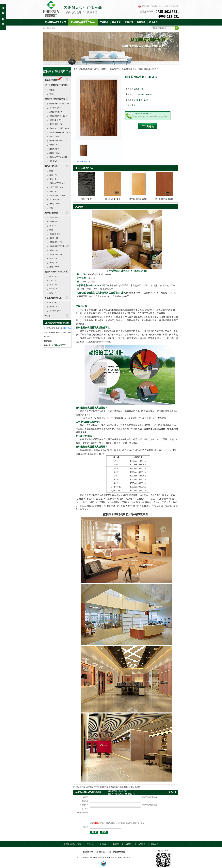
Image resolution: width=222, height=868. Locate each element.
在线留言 (165, 6)
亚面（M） (54, 175)
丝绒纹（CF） (55, 250)
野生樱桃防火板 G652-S (164, 199)
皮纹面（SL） (55, 238)
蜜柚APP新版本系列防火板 (56, 272)
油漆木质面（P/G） (57, 124)
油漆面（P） (54, 307)
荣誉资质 (141, 22)
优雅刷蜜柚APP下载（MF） (60, 104)
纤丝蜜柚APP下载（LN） (59, 141)
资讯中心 (155, 6)
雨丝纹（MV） (55, 137)
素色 (51, 208)
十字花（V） (54, 289)
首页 (75, 69)
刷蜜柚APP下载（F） (58, 195)
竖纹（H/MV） (55, 267)
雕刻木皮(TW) (55, 149)
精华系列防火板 (51, 213)
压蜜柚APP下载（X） (58, 183)
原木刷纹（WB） (56, 108)
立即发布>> (67, 328)
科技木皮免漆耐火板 (53, 298)
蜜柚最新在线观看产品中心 (83, 22)
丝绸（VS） (54, 259)
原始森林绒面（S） (129, 69)
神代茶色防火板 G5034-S (148, 69)
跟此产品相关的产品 (84, 168)
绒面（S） (53, 171)
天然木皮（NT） (56, 120)
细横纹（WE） (55, 153)
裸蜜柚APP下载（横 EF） (59, 157)
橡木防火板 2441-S (112, 199)
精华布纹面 (54, 222)
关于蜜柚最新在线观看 (72, 844)
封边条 (48, 316)
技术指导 (153, 22)
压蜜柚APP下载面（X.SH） (60, 128)
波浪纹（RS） (55, 263)
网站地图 (174, 6)
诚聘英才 (129, 844)
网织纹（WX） (55, 204)
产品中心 (90, 844)
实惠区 (52, 94)
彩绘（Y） (53, 293)
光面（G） (53, 226)
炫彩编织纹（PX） (56, 242)
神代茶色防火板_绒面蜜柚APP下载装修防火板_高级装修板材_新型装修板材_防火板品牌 (106, 787)
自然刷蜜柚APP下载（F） (59, 116)
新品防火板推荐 (53, 80)
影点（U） (53, 191)
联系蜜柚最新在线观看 (80, 29)
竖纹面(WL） (54, 161)
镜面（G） (53, 276)
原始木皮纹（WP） (57, 254)
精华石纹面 (54, 217)
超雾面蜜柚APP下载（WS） (60, 132)
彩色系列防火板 (51, 166)
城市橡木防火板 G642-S (138, 199)
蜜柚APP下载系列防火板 (111, 69)
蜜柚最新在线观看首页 (55, 22)
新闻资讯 (129, 22)
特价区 (52, 90)
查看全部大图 (85, 162)
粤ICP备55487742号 (123, 858)
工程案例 (104, 22)
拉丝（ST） (54, 281)
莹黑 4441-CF (87, 199)
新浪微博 (145, 6)
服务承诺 (116, 22)
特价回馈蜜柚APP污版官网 (56, 85)
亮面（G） (53, 179)
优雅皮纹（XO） (56, 234)
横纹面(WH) (54, 145)
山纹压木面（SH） (57, 187)
